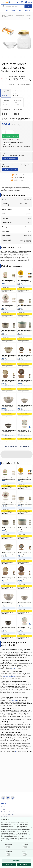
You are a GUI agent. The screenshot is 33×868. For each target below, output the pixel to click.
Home (4, 15)
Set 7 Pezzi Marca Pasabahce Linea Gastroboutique (16, 18)
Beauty (20, 11)
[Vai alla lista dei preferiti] (17, 2)
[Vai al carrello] (21, 2)
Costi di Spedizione (7, 814)
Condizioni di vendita (8, 676)
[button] (1, 460)
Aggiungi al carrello (11, 136)
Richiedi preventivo (10, 159)
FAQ (17, 751)
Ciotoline (5, 17)
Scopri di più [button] (16, 860)
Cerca (29, 6)
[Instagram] (3, 798)
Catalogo (10, 15)
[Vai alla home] (6, 2)
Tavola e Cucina (10, 11)
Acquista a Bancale (10, 170)
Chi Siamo (4, 807)
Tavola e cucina (20, 15)
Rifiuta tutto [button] (9, 864)
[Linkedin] (13, 798)
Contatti (14, 668)
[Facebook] (8, 798)
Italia (7, 144)
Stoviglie (29, 15)
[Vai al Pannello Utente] (28, 2)
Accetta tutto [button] (24, 864)
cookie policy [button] (27, 830)
